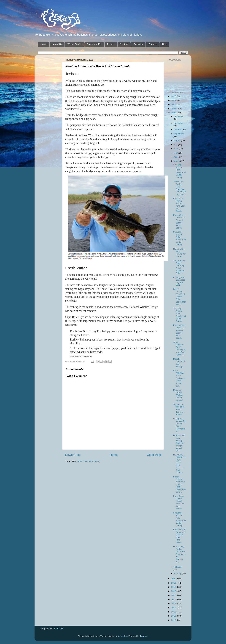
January (178, 573)
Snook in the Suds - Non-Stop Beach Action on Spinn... (179, 267)
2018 (174, 587)
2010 (174, 620)
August (177, 140)
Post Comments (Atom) (89, 461)
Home (44, 44)
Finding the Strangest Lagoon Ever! (179, 281)
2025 (174, 96)
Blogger (144, 636)
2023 (174, 104)
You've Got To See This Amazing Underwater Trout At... (180, 188)
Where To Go (74, 44)
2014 (174, 603)
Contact (124, 44)
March (177, 161)
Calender (138, 44)
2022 (174, 109)
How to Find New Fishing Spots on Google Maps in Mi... (179, 443)
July (176, 145)
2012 (174, 612)
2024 (174, 100)
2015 (174, 599)
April (176, 157)
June (176, 149)
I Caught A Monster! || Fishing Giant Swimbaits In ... (179, 425)
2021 (174, 113)
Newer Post (73, 455)
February (178, 567)
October (178, 130)
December (179, 116)
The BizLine (58, 629)
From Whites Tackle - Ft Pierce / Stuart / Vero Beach (179, 221)
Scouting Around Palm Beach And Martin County (180, 171)
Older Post (154, 455)
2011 (174, 616)
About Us (57, 44)
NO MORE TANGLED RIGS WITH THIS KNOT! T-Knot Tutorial (179, 464)
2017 (174, 591)
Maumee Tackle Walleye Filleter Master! (178, 395)
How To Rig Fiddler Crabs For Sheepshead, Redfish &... (179, 554)
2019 (174, 583)
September (179, 134)
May (176, 153)
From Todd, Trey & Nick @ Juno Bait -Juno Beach (180, 205)
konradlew (122, 636)
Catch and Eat (94, 44)
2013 (174, 608)
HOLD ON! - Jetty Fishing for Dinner (179, 253)
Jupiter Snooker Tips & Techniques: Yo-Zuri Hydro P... (179, 349)
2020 (174, 579)
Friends (152, 44)
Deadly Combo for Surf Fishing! (179, 363)
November (179, 123)
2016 (174, 595)
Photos (111, 44)
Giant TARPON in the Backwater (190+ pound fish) (179, 378)
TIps (164, 44)
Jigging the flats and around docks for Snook (179, 409)
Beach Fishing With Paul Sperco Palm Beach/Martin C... (180, 297)
